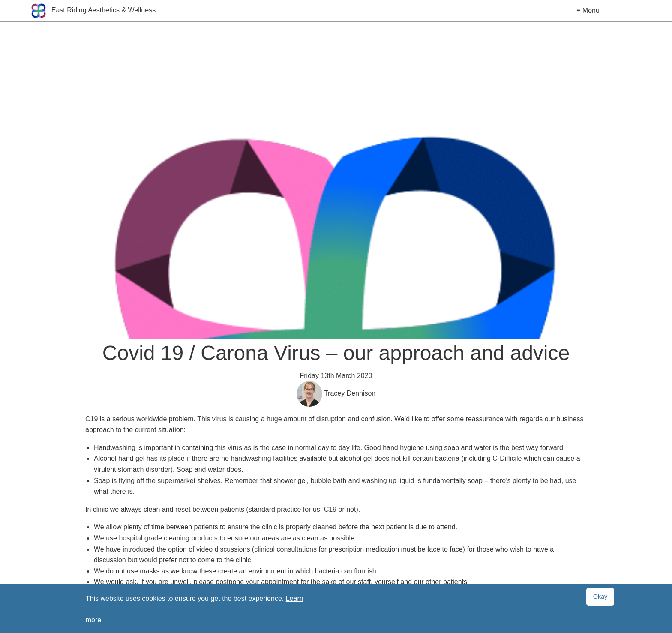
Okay (600, 597)
